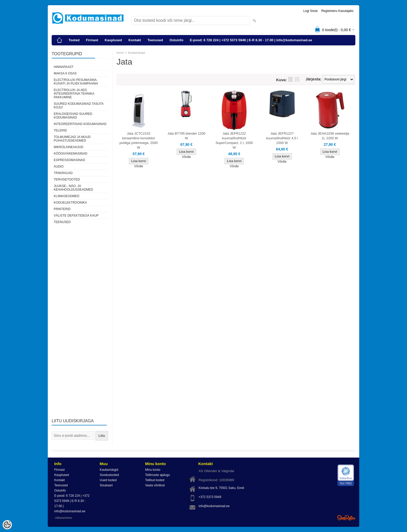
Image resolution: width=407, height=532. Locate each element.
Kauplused (113, 40)
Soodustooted (109, 475)
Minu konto (153, 470)
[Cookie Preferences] (7, 525)
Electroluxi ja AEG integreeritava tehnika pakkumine (74, 94)
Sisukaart (106, 485)
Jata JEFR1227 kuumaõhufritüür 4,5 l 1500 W (282, 138)
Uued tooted (108, 480)
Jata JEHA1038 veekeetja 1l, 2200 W (330, 136)
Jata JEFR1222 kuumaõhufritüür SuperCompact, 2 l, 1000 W (234, 140)
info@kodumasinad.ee (214, 506)
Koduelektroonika (70, 203)
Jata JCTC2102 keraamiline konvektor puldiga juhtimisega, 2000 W (138, 140)
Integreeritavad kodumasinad (80, 124)
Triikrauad (63, 173)
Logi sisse (311, 11)
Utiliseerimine (63, 518)
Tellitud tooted (155, 480)
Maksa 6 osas (65, 73)
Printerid (62, 209)
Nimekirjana (290, 79)
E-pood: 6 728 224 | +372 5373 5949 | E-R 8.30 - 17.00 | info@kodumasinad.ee (251, 40)
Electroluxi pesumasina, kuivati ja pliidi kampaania (76, 82)
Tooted (74, 40)
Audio (59, 167)
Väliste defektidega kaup (76, 216)
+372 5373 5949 (210, 497)
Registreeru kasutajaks (337, 11)
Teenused (155, 40)
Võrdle (139, 166)
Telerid (60, 130)
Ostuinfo (176, 40)
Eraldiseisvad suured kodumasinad (73, 116)
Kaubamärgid (136, 53)
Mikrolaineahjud (69, 147)
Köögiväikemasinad (70, 154)
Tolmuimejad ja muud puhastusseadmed (72, 139)
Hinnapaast (64, 67)
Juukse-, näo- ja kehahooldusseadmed (73, 188)
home (120, 53)
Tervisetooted (67, 179)
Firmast (92, 40)
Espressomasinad (69, 160)
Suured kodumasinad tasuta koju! (79, 106)
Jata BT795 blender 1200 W (186, 136)
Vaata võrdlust (155, 485)
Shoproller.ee (346, 518)
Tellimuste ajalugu (157, 475)
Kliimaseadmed (67, 196)
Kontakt (135, 40)
